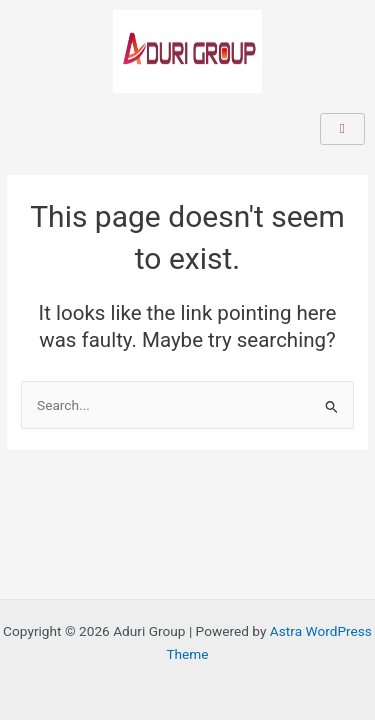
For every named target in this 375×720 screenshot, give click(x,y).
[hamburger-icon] (342, 129)
